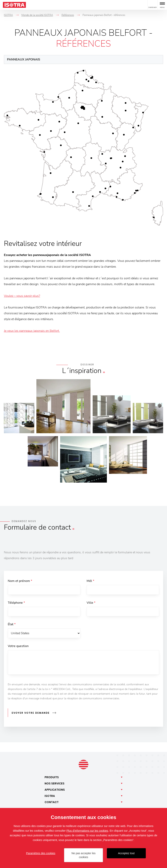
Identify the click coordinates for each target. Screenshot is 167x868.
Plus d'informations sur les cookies (87, 831)
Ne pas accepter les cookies (83, 855)
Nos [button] (54, 783)
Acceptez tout (126, 853)
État (12, 624)
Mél (90, 581)
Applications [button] (55, 790)
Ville (91, 603)
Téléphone (16, 603)
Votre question (18, 646)
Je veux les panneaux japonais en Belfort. (32, 331)
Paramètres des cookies (41, 853)
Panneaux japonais (24, 59)
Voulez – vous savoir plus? (22, 296)
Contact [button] (52, 802)
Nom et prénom (20, 581)
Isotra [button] (50, 796)
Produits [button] (52, 777)
